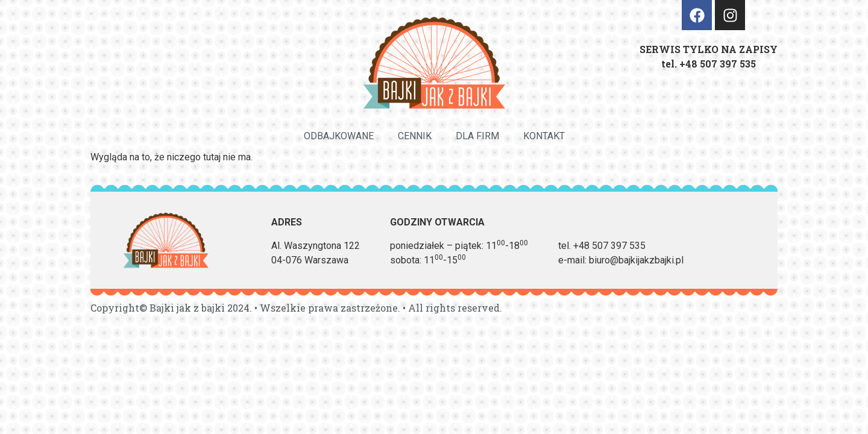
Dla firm (477, 136)
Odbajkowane (339, 136)
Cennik (415, 136)
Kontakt (544, 136)
